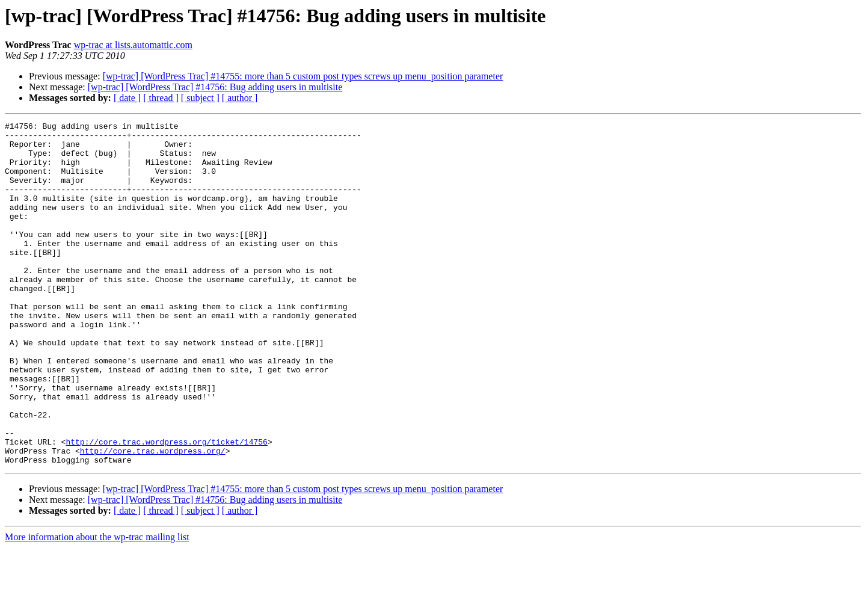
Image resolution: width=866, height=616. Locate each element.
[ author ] (240, 98)
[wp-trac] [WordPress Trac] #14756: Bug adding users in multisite (215, 87)
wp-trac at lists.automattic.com (133, 45)
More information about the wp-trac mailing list (97, 605)
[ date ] (127, 98)
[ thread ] (161, 98)
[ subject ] (200, 98)
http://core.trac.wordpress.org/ (153, 517)
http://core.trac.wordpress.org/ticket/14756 (166, 507)
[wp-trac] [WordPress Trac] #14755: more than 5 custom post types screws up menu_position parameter (303, 76)
